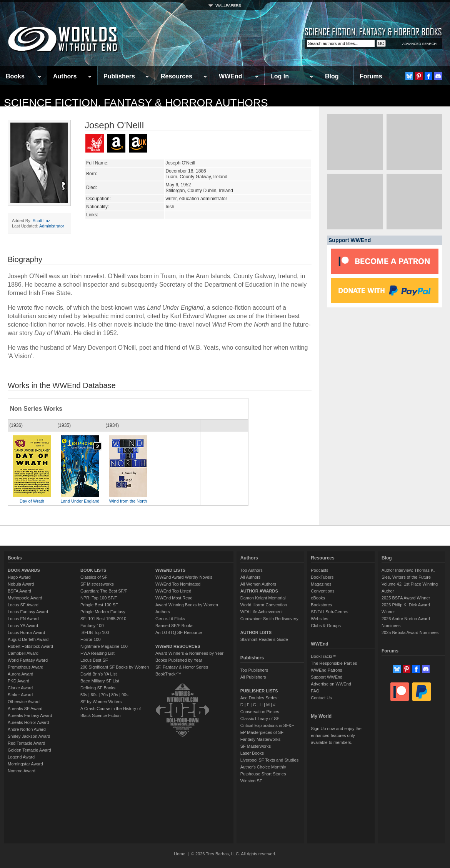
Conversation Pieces (260, 712)
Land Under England (80, 501)
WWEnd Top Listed (173, 591)
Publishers (119, 76)
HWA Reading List (97, 653)
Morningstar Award (25, 764)
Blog (332, 76)
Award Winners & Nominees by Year (189, 653)
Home (179, 854)
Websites (319, 619)
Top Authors (252, 570)
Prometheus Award (26, 667)
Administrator (52, 226)
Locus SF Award (23, 605)
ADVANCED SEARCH (419, 44)
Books (15, 76)
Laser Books (252, 753)
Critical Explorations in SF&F (267, 725)
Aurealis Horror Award (28, 722)
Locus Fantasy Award (28, 612)
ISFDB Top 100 (95, 632)
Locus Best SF (94, 660)
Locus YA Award (23, 626)
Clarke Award (20, 688)
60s (94, 695)
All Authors (251, 577)
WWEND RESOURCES (178, 646)
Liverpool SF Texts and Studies (269, 760)
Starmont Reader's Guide (264, 639)
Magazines (321, 584)
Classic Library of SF (260, 719)
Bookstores (321, 605)
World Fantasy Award (28, 660)
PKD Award (18, 681)
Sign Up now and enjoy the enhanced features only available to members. (336, 735)
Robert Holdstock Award (30, 646)
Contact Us (321, 698)
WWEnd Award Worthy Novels (184, 577)
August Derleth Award (28, 639)
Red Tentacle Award (26, 743)
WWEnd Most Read (174, 598)
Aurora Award (20, 674)
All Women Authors (258, 584)
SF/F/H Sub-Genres (329, 612)
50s (84, 695)
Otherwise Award (24, 702)
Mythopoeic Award (25, 598)
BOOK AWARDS (24, 570)
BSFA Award (19, 591)
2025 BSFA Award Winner (406, 598)
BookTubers (322, 577)
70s (104, 695)
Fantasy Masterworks (261, 739)
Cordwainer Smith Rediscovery (269, 619)
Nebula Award (21, 584)
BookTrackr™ (168, 674)
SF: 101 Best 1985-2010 (103, 619)
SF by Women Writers (101, 702)
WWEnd (230, 76)
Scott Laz (42, 221)
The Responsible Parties (334, 663)
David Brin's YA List (99, 674)
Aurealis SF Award (25, 709)
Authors (65, 76)
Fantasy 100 (92, 626)
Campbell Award (23, 653)
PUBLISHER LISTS (259, 691)
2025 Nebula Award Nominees (410, 632)
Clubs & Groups (326, 626)
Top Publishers (254, 670)
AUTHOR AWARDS (259, 591)
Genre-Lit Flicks (170, 619)
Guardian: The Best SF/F (104, 591)
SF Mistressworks (97, 584)
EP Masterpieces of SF (262, 732)
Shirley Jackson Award (29, 736)
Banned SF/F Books (174, 626)
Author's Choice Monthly (263, 767)
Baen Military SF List (100, 681)
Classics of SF (94, 577)
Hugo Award (19, 577)
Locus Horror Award (26, 632)
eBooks (318, 598)
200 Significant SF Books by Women (115, 667)
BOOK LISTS (93, 570)
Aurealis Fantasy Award (30, 715)
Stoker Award (20, 695)
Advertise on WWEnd (331, 684)
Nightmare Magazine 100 (104, 646)
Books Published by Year (179, 660)
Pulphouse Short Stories (263, 774)
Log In (280, 76)
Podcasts (319, 570)
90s (125, 695)
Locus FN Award (23, 619)
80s (115, 695)
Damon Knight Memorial (263, 598)
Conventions (322, 591)
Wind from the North (128, 501)
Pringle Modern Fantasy (103, 612)
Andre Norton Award (27, 729)
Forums (371, 76)
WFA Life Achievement (262, 612)
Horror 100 (91, 639)
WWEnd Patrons (326, 670)
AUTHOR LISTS (256, 632)
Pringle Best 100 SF (99, 605)
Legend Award (21, 757)
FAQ (315, 691)
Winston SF (251, 781)
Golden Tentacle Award (29, 750)
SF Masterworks (256, 746)
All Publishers (253, 677)
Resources (177, 76)
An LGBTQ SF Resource (179, 632)
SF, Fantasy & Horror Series (182, 667)
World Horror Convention (264, 605)
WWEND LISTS (170, 570)
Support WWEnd (327, 677)
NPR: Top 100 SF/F (99, 598)
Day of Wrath (32, 501)
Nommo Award (22, 771)
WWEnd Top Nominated (178, 584)
